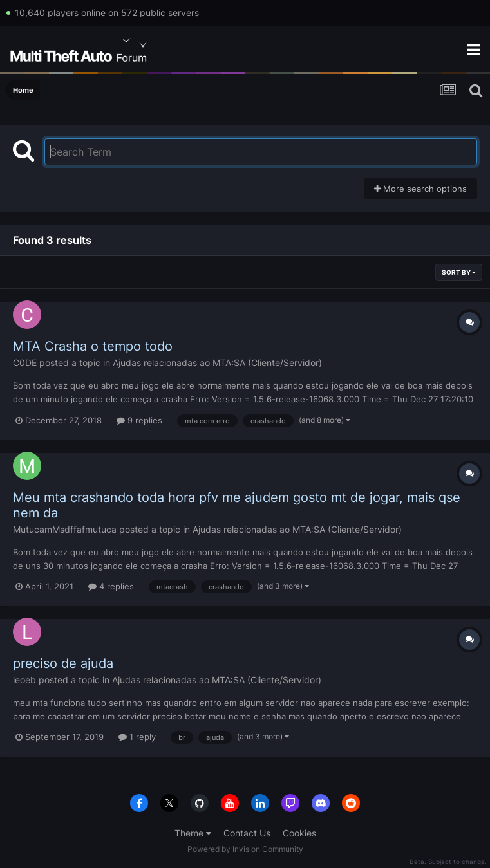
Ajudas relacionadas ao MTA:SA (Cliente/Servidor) (217, 363)
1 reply (137, 737)
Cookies (299, 833)
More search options (420, 189)
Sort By (459, 272)
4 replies (111, 586)
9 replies (139, 420)
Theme (193, 833)
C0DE (25, 363)
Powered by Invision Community (245, 849)
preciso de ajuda (63, 663)
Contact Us (247, 833)
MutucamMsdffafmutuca (65, 529)
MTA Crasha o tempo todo (93, 346)
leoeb (24, 680)
